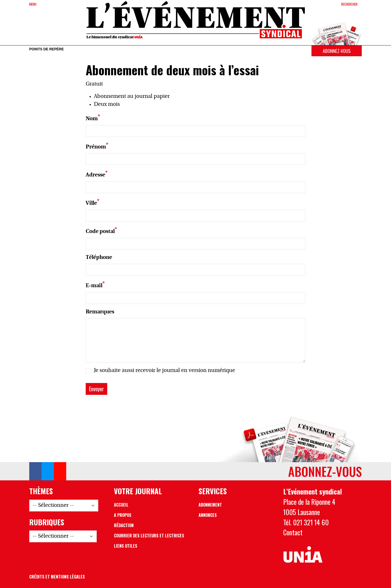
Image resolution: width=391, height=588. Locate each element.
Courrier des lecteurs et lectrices (149, 536)
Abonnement (210, 505)
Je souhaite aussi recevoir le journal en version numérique (164, 371)
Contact (293, 532)
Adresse (95, 175)
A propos (123, 515)
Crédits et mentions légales (57, 577)
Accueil (121, 505)
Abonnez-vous (337, 51)
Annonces (208, 515)
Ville (91, 203)
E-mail (94, 286)
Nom (92, 119)
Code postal (100, 232)
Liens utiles (126, 546)
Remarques (100, 312)
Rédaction (124, 525)
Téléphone (99, 258)
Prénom (96, 147)
